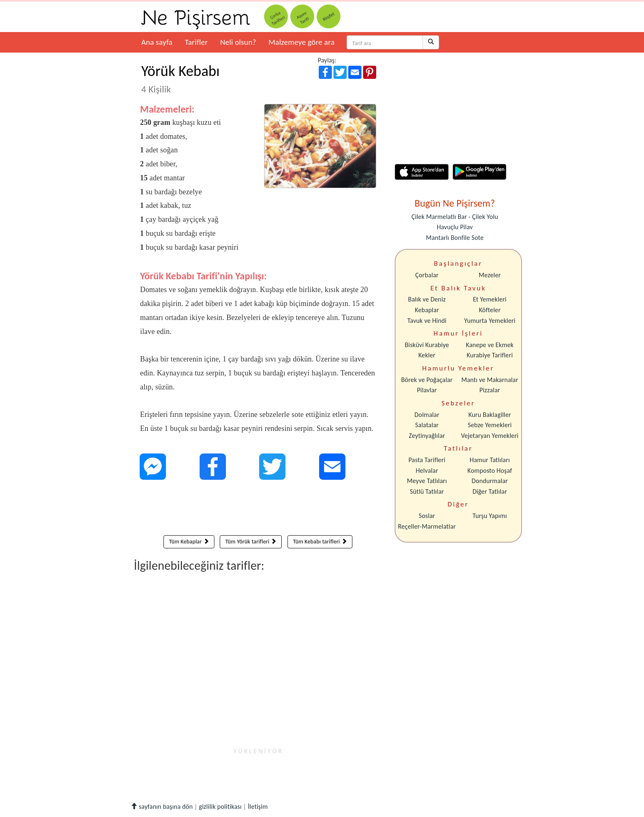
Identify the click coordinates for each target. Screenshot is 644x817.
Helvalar (427, 471)
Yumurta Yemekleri (490, 321)
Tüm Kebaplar (189, 542)
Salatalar (427, 425)
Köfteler (490, 310)
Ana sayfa (157, 42)
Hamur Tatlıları (490, 460)
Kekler (427, 355)
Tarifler (196, 42)
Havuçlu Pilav (455, 227)
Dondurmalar (490, 481)
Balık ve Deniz (427, 299)
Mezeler (490, 275)
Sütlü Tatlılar (427, 491)
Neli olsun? (238, 42)
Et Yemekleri (490, 299)
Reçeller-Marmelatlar (427, 526)
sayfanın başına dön (162, 807)
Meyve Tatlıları (427, 481)
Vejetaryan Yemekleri (490, 436)
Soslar (427, 516)
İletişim (258, 807)
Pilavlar (427, 390)
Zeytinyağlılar (427, 436)
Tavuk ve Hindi (427, 321)
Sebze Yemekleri (490, 425)
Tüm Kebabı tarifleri (320, 542)
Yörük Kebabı (181, 78)
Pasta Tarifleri (427, 460)
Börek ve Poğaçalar (427, 380)
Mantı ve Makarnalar (490, 380)
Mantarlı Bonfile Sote (455, 238)
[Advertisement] (258, 509)
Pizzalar (490, 390)
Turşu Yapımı (490, 516)
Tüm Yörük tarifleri (251, 542)
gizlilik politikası (220, 807)
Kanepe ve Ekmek (490, 345)
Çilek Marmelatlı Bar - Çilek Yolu (455, 217)
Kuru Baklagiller (490, 415)
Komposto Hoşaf (490, 471)
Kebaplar (427, 310)
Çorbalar (427, 275)
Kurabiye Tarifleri (490, 355)
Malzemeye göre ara (302, 42)
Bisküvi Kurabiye (427, 345)
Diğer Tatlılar (490, 491)
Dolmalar (427, 415)
